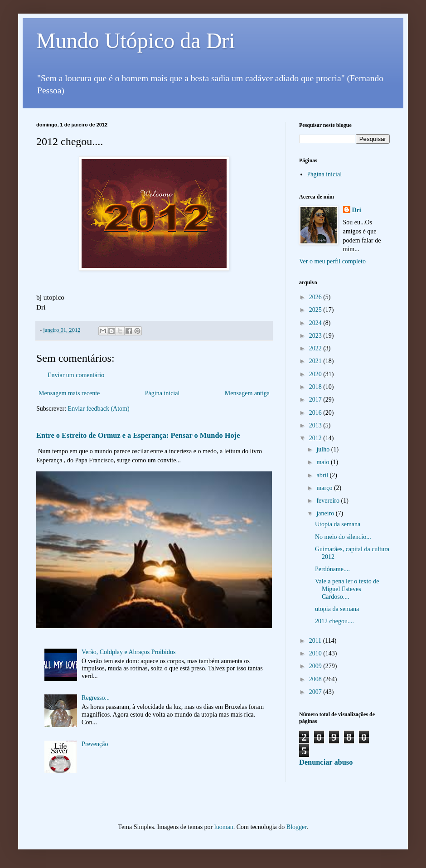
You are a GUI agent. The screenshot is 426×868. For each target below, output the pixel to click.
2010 (316, 653)
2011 (316, 641)
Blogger (296, 827)
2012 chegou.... (334, 621)
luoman (224, 827)
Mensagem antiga (247, 393)
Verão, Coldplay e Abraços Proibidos (128, 652)
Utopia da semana (338, 524)
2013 (316, 425)
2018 (316, 387)
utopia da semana (337, 609)
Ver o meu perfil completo (332, 261)
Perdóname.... (332, 569)
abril (323, 475)
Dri (357, 210)
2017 (316, 400)
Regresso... (96, 698)
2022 (316, 348)
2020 (316, 374)
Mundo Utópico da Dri (136, 41)
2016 (316, 413)
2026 (316, 297)
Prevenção (95, 744)
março (325, 488)
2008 (316, 679)
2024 (316, 323)
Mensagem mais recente (69, 393)
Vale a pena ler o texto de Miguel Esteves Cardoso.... (347, 589)
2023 (316, 336)
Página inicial (162, 393)
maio (324, 462)
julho (324, 449)
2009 (316, 666)
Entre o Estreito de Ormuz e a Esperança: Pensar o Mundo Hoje (138, 435)
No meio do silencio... (343, 537)
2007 (316, 692)
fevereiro (329, 501)
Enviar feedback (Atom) (99, 409)
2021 (316, 361)
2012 (316, 438)
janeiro (326, 513)
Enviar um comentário (76, 375)
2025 (316, 310)
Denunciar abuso (326, 762)
